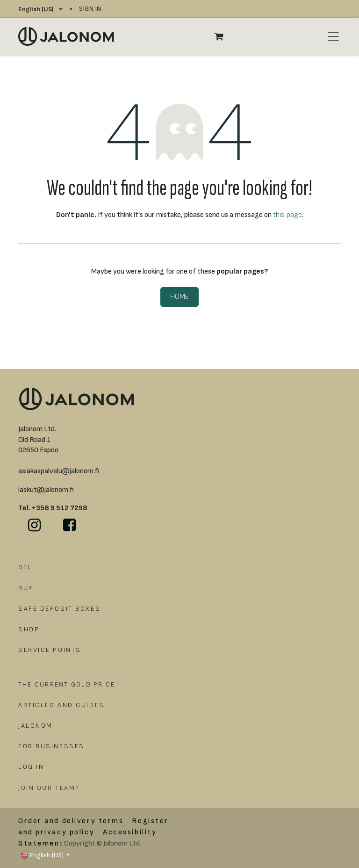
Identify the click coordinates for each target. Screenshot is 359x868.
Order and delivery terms (71, 821)
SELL (27, 567)
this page (287, 215)
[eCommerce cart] (224, 36)
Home (179, 297)
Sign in (90, 9)
